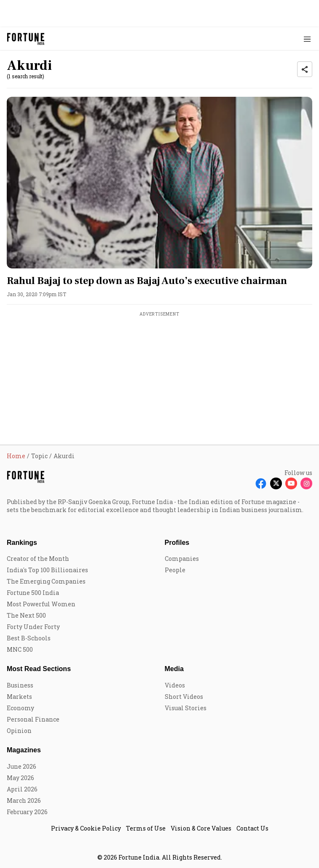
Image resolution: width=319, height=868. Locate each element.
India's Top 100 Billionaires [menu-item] (47, 570)
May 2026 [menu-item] (20, 778)
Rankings (22, 543)
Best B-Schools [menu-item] (29, 638)
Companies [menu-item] (182, 559)
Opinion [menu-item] (19, 731)
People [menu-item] (175, 570)
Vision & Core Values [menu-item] (201, 828)
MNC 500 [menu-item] (20, 649)
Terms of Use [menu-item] (146, 828)
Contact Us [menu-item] (252, 828)
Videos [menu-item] (175, 685)
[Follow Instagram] (306, 483)
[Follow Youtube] (291, 483)
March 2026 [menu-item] (24, 800)
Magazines (24, 750)
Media (174, 669)
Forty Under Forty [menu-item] (33, 627)
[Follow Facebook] (261, 483)
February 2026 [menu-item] (27, 812)
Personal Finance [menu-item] (33, 719)
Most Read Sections (39, 669)
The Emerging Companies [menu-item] (46, 581)
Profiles (177, 543)
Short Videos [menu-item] (184, 697)
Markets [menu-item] (19, 697)
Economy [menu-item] (20, 708)
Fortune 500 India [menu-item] (33, 593)
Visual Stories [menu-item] (186, 708)
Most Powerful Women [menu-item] (41, 604)
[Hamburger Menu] (307, 39)
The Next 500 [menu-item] (26, 615)
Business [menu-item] (20, 685)
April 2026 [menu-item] (22, 789)
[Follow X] (276, 483)
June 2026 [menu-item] (21, 766)
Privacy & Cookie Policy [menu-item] (86, 828)
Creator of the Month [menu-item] (38, 559)
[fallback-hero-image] (159, 183)
